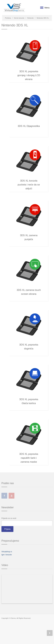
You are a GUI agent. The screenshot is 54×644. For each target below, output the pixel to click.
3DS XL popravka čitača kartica (29, 400)
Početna (8, 18)
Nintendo (30, 18)
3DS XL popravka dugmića (29, 345)
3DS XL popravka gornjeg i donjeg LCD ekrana (29, 72)
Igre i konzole (7, 555)
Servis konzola (19, 18)
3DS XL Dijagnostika (29, 126)
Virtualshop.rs (7, 552)
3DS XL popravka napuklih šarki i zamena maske (29, 455)
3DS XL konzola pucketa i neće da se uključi (29, 181)
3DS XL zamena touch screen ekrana (29, 291)
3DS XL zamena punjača (29, 236)
